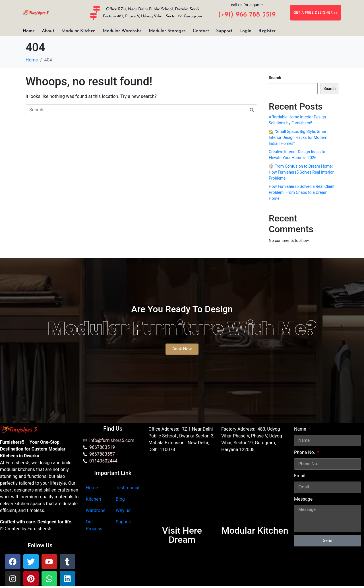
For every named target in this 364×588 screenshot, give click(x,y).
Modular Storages (167, 31)
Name (301, 429)
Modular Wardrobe (122, 31)
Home (29, 31)
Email (300, 476)
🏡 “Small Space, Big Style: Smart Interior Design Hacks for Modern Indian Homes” (298, 137)
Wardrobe (96, 510)
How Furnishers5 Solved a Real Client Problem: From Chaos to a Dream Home (302, 192)
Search (275, 78)
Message (303, 499)
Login (245, 31)
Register (267, 31)
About (48, 31)
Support (224, 31)
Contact (201, 31)
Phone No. (305, 452)
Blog (120, 499)
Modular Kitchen (78, 31)
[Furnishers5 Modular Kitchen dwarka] (182, 492)
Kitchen (94, 499)
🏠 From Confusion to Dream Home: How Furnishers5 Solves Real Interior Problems (301, 172)
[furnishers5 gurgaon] (255, 492)
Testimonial (128, 488)
